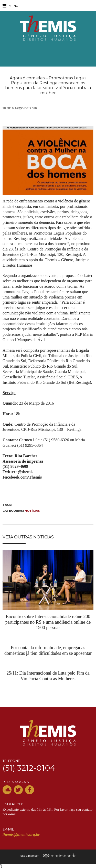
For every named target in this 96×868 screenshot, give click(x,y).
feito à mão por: (48, 856)
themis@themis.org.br (21, 834)
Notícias (32, 511)
